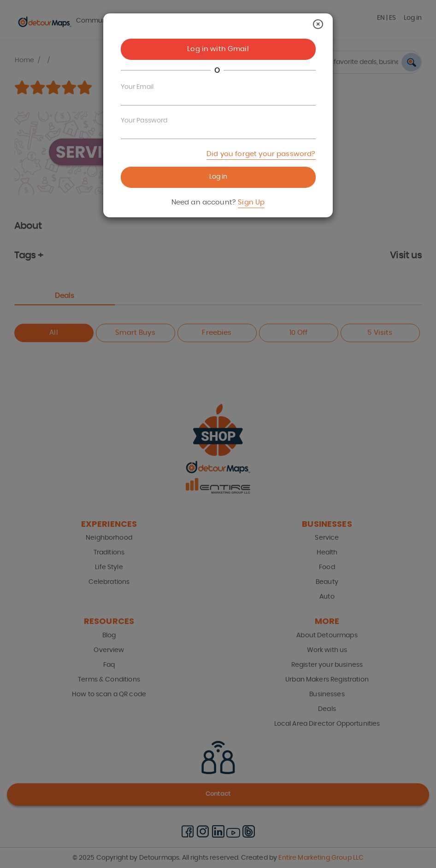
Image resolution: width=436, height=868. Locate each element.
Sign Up (251, 202)
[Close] (318, 24)
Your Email (137, 87)
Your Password (144, 121)
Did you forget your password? (261, 154)
